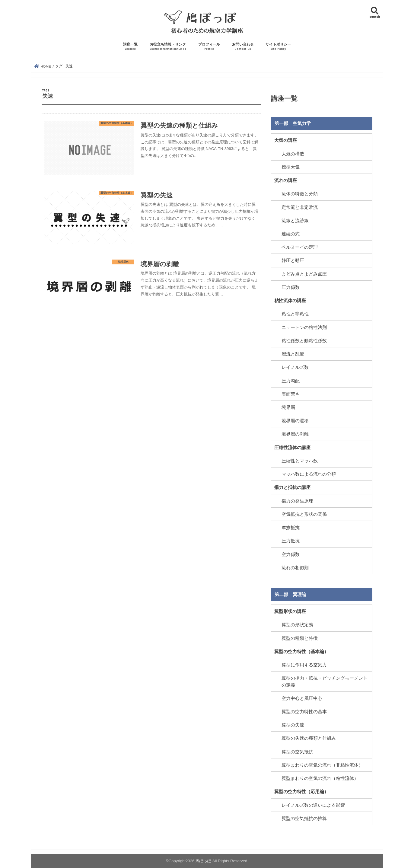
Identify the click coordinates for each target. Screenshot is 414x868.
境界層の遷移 (295, 421)
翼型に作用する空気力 (304, 665)
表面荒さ (291, 394)
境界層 (288, 407)
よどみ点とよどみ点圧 (304, 274)
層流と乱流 (293, 354)
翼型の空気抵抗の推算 (304, 819)
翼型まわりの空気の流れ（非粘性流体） (322, 765)
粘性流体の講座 (290, 301)
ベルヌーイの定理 (300, 247)
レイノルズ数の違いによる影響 (313, 805)
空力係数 (291, 554)
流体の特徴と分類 (300, 194)
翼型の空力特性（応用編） (301, 792)
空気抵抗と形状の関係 (304, 514)
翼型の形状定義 (297, 625)
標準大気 (291, 167)
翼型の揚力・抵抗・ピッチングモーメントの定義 (325, 681)
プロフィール (209, 47)
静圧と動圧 (293, 260)
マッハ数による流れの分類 (309, 474)
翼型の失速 (293, 725)
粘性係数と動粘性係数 (304, 341)
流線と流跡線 (295, 221)
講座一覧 (130, 47)
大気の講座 (286, 140)
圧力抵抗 (291, 541)
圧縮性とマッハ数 (300, 461)
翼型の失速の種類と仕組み (309, 738)
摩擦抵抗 (291, 528)
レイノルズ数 (295, 367)
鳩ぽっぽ (203, 861)
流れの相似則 (295, 568)
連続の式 (291, 234)
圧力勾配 (291, 381)
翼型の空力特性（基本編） (301, 652)
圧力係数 (291, 287)
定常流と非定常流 (300, 207)
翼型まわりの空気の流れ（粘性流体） (320, 778)
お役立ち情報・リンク (168, 47)
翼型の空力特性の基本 (304, 712)
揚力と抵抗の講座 (292, 487)
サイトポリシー (278, 47)
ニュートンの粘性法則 (304, 327)
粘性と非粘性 (295, 314)
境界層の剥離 (295, 434)
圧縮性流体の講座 (292, 448)
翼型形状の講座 (290, 611)
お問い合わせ (243, 47)
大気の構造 (293, 154)
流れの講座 (286, 180)
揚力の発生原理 (297, 501)
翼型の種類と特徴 (300, 638)
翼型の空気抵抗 (297, 752)
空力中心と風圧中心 (302, 698)
